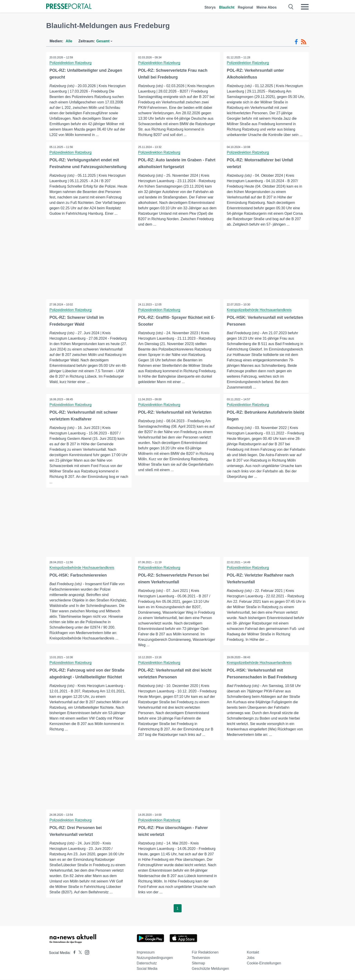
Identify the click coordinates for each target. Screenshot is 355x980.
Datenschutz (147, 964)
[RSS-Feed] (304, 42)
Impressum (146, 953)
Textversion (201, 958)
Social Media (147, 969)
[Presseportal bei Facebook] (73, 953)
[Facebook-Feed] (296, 42)
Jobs (251, 958)
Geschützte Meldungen (210, 969)
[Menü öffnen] (305, 7)
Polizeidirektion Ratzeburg (71, 63)
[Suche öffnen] (291, 7)
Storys (210, 7)
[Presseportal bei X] (79, 953)
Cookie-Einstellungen (264, 964)
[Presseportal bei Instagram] (86, 953)
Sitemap (198, 964)
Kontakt (253, 953)
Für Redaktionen (205, 953)
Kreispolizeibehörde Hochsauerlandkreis (259, 310)
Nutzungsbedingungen (155, 958)
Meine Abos (267, 7)
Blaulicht (227, 7)
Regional (245, 7)
